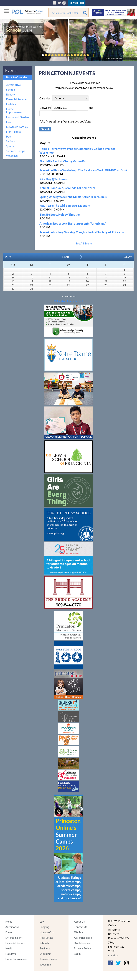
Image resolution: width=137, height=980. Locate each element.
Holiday (11, 104)
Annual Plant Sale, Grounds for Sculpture (68, 188)
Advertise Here (83, 938)
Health (9, 948)
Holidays (11, 954)
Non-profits (47, 932)
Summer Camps (16, 151)
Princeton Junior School (69, 301)
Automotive (13, 85)
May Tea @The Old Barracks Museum (65, 206)
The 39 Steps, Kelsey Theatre (60, 215)
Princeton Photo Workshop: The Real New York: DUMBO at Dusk (83, 170)
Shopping (45, 954)
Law (9, 122)
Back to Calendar (17, 77)
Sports (10, 146)
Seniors (11, 141)
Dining (9, 932)
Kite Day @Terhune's (54, 179)
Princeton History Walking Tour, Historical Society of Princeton (82, 232)
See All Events (84, 243)
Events (11, 70)
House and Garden (17, 117)
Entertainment (14, 938)
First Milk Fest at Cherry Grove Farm (64, 161)
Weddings (12, 156)
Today (127, 257)
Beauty (10, 94)
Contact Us (80, 927)
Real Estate (46, 938)
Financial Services (17, 99)
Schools (11, 90)
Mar (66, 257)
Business (45, 948)
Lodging (45, 927)
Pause (93, 55)
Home (9, 922)
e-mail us (113, 955)
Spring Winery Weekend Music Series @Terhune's (73, 197)
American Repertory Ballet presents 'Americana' (73, 223)
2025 (8, 257)
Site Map (79, 932)
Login (77, 954)
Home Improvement (14, 111)
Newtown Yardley (17, 127)
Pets (9, 136)
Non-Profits (14, 132)
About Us (79, 922)
